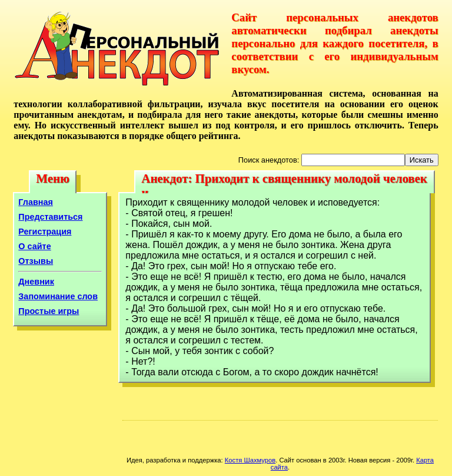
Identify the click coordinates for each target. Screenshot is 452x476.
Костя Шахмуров (250, 460)
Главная (36, 202)
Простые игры (49, 311)
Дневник (36, 282)
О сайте (34, 246)
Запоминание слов (58, 296)
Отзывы (36, 261)
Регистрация (45, 232)
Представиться (50, 217)
